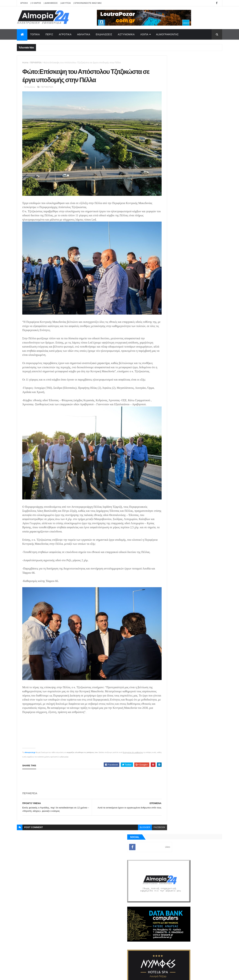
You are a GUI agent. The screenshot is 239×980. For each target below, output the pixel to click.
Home (25, 63)
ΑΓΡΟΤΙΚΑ (65, 34)
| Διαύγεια (66, 3)
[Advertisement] (86, 771)
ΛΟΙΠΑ (144, 34)
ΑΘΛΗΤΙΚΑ (84, 34)
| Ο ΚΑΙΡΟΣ (36, 3)
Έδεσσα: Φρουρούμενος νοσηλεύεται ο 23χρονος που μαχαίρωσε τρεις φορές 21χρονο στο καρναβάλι (196, 372)
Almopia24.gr (30, 742)
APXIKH (24, 3)
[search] (122, 847)
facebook (144, 817)
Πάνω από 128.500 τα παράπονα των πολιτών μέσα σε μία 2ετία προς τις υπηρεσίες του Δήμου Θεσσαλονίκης (194, 357)
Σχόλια (206, 436)
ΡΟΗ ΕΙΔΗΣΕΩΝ (174, 436)
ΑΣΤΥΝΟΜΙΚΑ (126, 34)
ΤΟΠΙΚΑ (35, 34)
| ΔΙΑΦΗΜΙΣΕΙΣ (51, 3)
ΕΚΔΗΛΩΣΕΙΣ (104, 34)
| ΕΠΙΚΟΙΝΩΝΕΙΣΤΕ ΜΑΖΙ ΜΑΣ (87, 3)
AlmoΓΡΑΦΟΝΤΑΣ (167, 34)
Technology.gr (72, 975)
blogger (130, 817)
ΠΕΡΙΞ (49, 34)
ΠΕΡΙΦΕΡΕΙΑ (36, 63)
